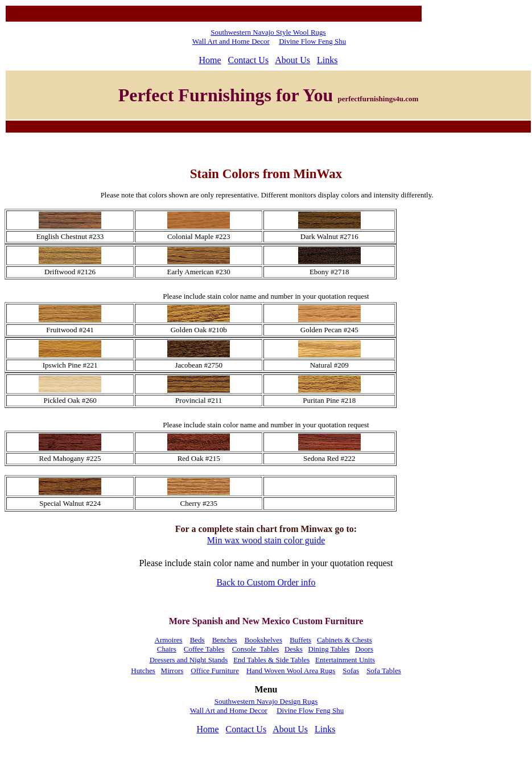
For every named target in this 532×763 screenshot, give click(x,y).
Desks (294, 649)
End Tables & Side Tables (271, 660)
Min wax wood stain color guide (266, 540)
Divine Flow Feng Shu (312, 41)
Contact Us (249, 60)
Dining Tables (329, 649)
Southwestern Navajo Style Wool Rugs (268, 32)
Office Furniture (215, 671)
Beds (197, 640)
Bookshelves (263, 640)
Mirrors (172, 671)
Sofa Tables (384, 671)
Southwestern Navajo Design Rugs (266, 701)
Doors (364, 649)
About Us (292, 60)
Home (210, 60)
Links (327, 60)
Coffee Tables (204, 649)
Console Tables (256, 649)
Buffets (300, 640)
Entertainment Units (345, 660)
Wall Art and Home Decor (231, 41)
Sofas (351, 671)
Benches (225, 640)
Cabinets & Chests (345, 640)
